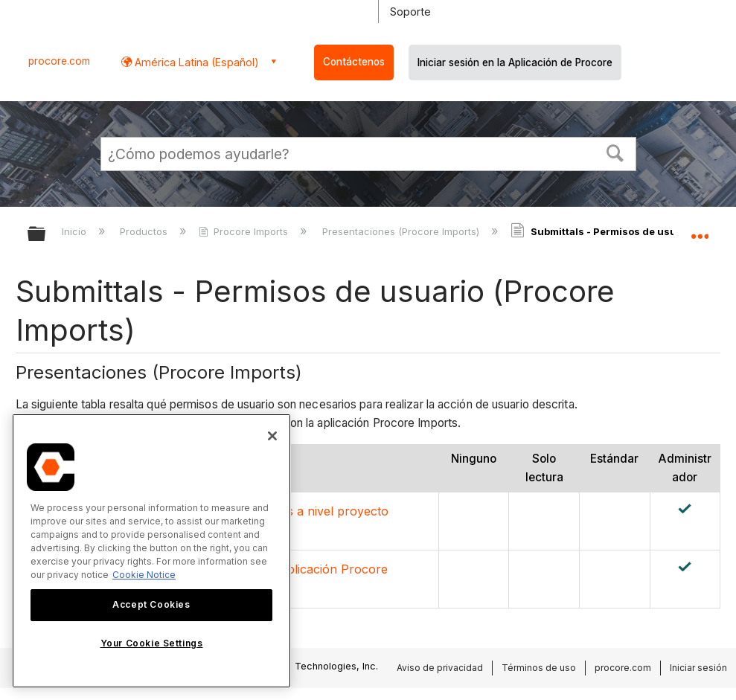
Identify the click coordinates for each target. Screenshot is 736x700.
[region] (151, 551)
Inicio (76, 231)
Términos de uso (539, 668)
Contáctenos (354, 62)
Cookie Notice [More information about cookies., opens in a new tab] (144, 575)
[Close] (272, 436)
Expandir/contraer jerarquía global (46, 235)
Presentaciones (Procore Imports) (402, 231)
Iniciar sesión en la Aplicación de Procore (515, 62)
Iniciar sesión (698, 668)
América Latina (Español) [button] (195, 62)
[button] (615, 152)
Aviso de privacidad (440, 668)
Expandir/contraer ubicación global (700, 229)
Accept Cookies (151, 604)
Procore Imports (245, 231)
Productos (145, 231)
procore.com (59, 61)
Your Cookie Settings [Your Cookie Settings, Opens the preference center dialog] (152, 643)
